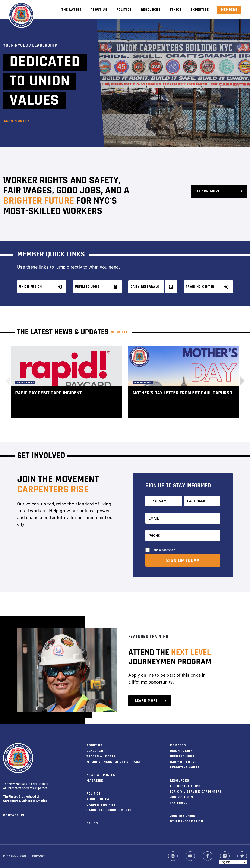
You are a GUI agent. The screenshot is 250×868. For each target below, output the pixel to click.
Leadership (96, 751)
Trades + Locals (101, 756)
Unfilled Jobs (96, 287)
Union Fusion (41, 287)
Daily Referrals (152, 287)
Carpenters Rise (101, 805)
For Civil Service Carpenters (196, 792)
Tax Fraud (179, 803)
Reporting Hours (185, 767)
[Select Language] (233, 862)
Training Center (208, 287)
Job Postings (182, 797)
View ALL (120, 332)
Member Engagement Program (113, 762)
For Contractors (185, 786)
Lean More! (17, 121)
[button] (240, 381)
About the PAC (99, 799)
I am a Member (163, 550)
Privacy (39, 856)
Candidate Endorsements (109, 810)
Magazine (95, 780)
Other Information (187, 821)
